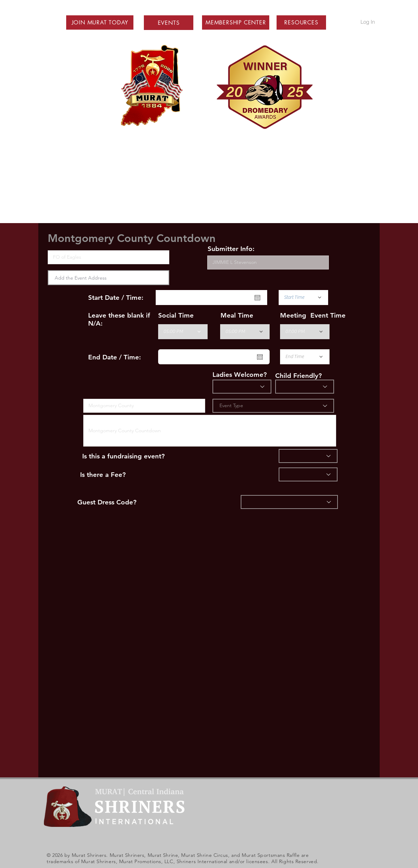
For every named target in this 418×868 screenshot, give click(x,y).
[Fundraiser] (308, 456)
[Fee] (308, 474)
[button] (100, 22)
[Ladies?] (242, 387)
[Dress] (289, 502)
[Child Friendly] (305, 387)
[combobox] (109, 278)
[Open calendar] (257, 298)
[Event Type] (273, 406)
